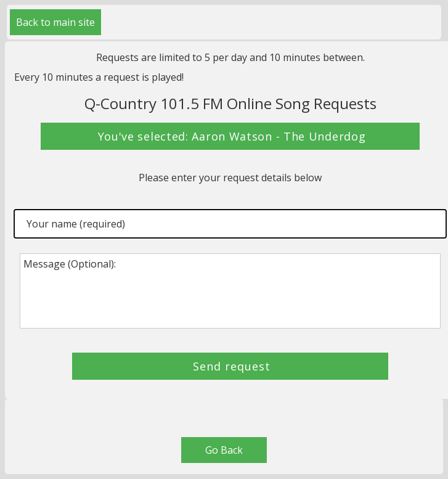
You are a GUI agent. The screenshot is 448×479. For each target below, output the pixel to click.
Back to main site (55, 22)
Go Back (224, 450)
